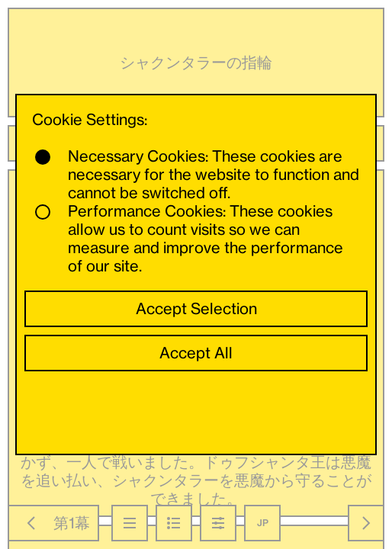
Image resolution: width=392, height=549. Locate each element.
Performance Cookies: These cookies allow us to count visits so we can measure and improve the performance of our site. (189, 239)
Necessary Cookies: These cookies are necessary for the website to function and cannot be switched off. (197, 175)
